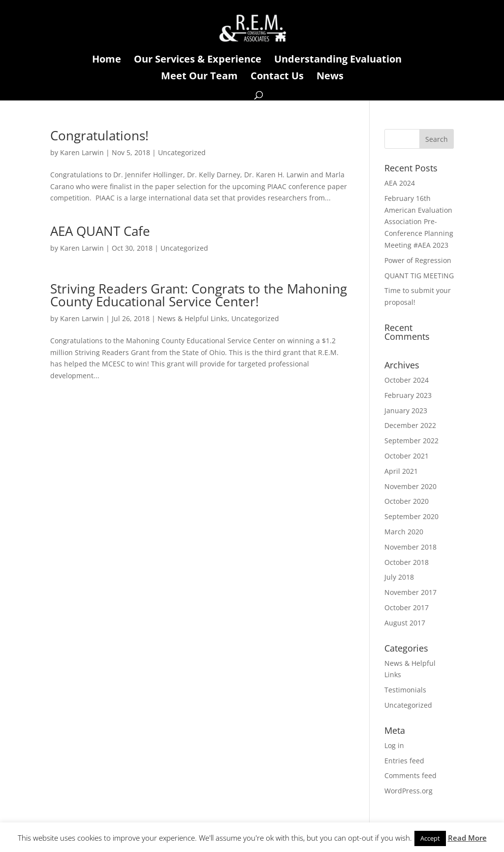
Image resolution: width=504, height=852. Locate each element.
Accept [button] (430, 838)
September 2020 (411, 516)
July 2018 (399, 577)
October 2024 (407, 380)
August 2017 (405, 623)
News (330, 77)
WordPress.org (409, 791)
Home (107, 61)
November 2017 (410, 592)
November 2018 (410, 547)
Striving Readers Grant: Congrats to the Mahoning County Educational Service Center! (199, 295)
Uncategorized (182, 152)
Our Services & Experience (198, 61)
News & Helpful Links (192, 318)
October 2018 (407, 562)
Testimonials (405, 690)
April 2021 (401, 471)
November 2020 (410, 486)
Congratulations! (99, 135)
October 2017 (407, 607)
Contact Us (277, 77)
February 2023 (408, 395)
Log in (394, 745)
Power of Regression (418, 260)
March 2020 (404, 532)
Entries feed (404, 761)
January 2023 (406, 410)
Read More (467, 838)
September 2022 (411, 441)
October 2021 (407, 456)
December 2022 (410, 425)
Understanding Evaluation (338, 61)
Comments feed (410, 775)
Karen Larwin (82, 152)
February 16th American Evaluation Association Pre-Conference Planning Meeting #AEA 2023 (419, 222)
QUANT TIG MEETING (419, 276)
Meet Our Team (199, 77)
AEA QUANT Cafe (100, 231)
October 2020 (407, 501)
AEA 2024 (400, 183)
